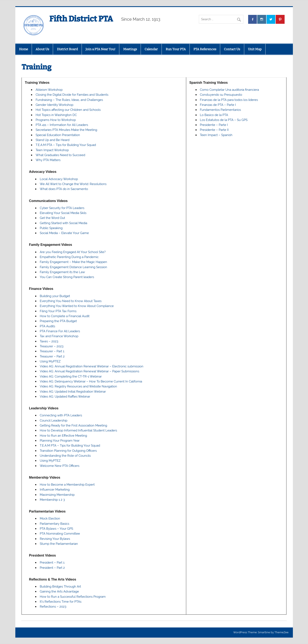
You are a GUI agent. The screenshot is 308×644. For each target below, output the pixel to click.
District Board (67, 49)
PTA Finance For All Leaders (60, 331)
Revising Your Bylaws (55, 539)
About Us (42, 49)
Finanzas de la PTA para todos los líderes (229, 100)
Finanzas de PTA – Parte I (218, 105)
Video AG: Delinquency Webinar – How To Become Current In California (91, 381)
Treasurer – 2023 (52, 346)
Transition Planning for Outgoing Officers (68, 451)
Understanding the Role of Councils (65, 456)
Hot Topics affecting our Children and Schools (68, 110)
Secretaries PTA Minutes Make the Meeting (66, 130)
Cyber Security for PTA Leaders (62, 208)
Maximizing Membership (57, 495)
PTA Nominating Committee (60, 534)
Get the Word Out (52, 218)
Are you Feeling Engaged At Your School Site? (73, 252)
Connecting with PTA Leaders (61, 415)
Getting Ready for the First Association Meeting (73, 425)
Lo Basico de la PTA (214, 115)
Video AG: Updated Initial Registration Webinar (73, 392)
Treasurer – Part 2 (52, 356)
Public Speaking (51, 228)
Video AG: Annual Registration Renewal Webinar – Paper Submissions (89, 371)
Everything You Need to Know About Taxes (71, 301)
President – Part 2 (52, 568)
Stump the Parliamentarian (59, 544)
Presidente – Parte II (214, 130)
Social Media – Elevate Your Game (64, 233)
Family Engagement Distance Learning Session (73, 267)
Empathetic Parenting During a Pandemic (69, 257)
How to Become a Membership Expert (67, 485)
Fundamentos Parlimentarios (220, 110)
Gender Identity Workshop (54, 105)
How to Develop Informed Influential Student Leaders (78, 430)
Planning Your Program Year (60, 441)
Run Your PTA (176, 49)
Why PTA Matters (48, 160)
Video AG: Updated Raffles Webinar (65, 397)
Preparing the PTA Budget (58, 321)
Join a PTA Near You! (100, 49)
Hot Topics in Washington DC (56, 115)
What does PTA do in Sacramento (64, 189)
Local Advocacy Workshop (59, 179)
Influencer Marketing (55, 490)
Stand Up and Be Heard (53, 140)
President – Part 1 (52, 563)
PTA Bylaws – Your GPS (56, 529)
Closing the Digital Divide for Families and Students (72, 95)
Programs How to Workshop (56, 120)
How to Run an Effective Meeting (63, 436)
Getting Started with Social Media (63, 223)
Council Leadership (54, 421)
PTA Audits (47, 326)
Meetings (130, 49)
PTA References (205, 49)
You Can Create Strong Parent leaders (67, 277)
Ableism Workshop (49, 90)
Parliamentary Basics (54, 524)
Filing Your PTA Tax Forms (58, 311)
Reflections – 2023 (53, 607)
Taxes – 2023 (49, 341)
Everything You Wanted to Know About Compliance (77, 306)
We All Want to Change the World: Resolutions (73, 184)
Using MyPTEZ (50, 361)
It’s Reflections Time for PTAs (61, 602)
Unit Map (255, 49)
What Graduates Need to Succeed (60, 155)
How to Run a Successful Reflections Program (73, 597)
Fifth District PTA (81, 19)
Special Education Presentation (58, 135)
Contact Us (232, 49)
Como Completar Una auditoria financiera (229, 90)
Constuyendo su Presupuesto (221, 95)
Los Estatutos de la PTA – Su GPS (224, 120)
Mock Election (50, 519)
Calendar (151, 49)
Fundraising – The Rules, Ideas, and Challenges (69, 100)
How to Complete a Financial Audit (65, 316)
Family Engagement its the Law (62, 272)
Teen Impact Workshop (52, 150)
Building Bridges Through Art (60, 587)
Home (24, 49)
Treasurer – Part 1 (52, 351)
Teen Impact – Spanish (216, 135)
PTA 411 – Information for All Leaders (62, 125)
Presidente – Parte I (214, 125)
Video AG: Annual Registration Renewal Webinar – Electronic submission (92, 366)
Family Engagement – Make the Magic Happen (73, 262)
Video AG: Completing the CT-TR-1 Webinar (71, 376)
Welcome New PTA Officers (60, 466)
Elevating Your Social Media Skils (63, 213)
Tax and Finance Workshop (59, 336)
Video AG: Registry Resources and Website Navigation (78, 386)
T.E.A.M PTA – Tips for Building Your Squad (66, 145)
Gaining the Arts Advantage (59, 591)
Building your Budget (55, 296)
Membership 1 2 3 (52, 500)
